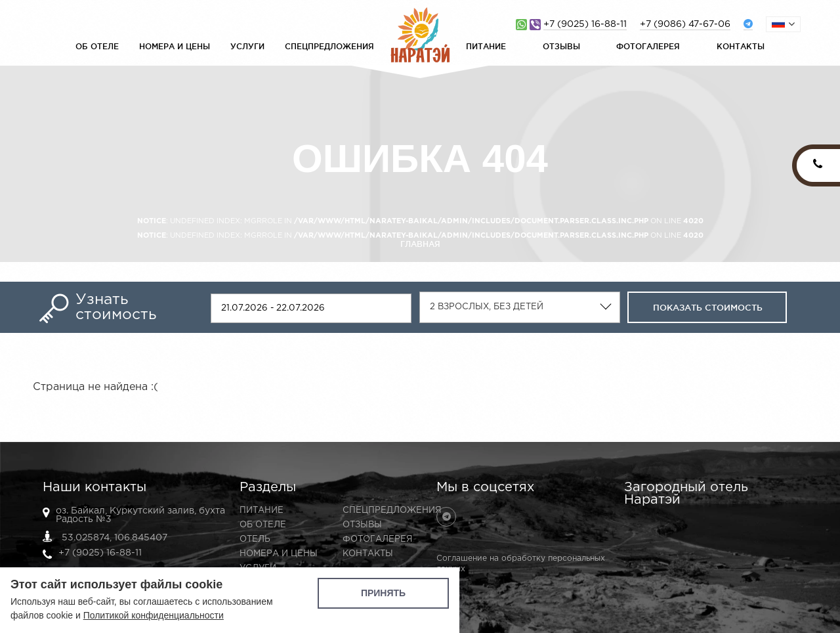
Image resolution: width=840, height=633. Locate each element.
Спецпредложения (329, 46)
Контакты (741, 46)
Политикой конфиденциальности (154, 615)
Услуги (247, 46)
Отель (255, 539)
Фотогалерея (648, 46)
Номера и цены (175, 46)
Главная (420, 244)
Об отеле (97, 46)
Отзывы (561, 46)
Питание (486, 46)
